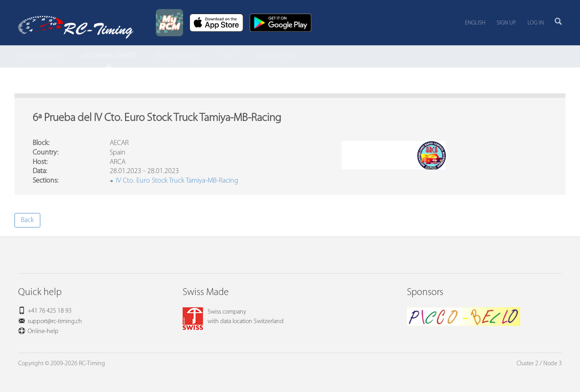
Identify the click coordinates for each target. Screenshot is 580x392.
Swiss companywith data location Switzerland (233, 317)
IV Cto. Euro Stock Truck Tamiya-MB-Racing (177, 181)
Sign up (506, 23)
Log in (536, 23)
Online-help (43, 332)
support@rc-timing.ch (55, 322)
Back (27, 220)
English (475, 23)
